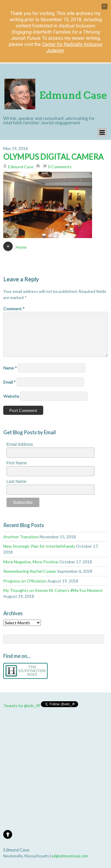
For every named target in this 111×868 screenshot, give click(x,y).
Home (15, 247)
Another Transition (21, 537)
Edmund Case (21, 167)
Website (11, 396)
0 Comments (60, 167)
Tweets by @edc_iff (22, 706)
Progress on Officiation (25, 581)
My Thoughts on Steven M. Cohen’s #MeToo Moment (53, 590)
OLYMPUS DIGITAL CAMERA (53, 157)
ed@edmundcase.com (70, 856)
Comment (14, 309)
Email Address (20, 444)
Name (10, 368)
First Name (17, 463)
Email (9, 382)
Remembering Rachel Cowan (30, 571)
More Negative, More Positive (31, 562)
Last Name (17, 481)
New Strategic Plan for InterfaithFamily (39, 546)
